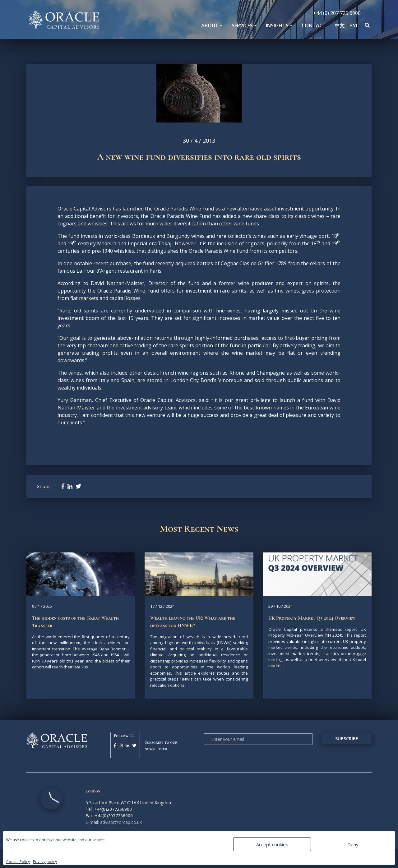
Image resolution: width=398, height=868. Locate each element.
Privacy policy (45, 862)
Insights (277, 25)
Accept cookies (272, 844)
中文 (340, 25)
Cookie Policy (18, 862)
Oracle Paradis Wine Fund (185, 209)
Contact (314, 25)
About (210, 25)
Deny (353, 844)
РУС (354, 25)
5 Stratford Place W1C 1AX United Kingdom (129, 803)
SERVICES (242, 25)
